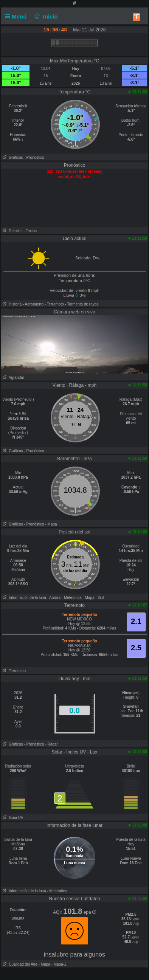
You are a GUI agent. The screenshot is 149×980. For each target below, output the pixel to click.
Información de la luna (24, 598)
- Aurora (54, 598)
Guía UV (12, 818)
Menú (17, 16)
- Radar (51, 744)
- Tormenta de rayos (82, 304)
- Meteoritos (72, 598)
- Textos (30, 231)
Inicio (45, 16)
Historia (11, 304)
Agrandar (13, 378)
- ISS (99, 598)
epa (90, 912)
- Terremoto (54, 304)
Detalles (12, 231)
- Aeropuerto (33, 304)
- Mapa (51, 524)
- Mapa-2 (58, 964)
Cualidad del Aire (19, 964)
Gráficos (12, 157)
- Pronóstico (34, 157)
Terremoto (13, 671)
